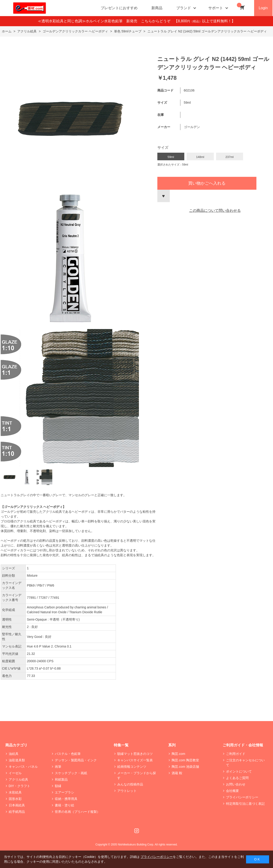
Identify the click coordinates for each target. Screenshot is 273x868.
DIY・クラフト (19, 786)
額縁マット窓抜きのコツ (135, 754)
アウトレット (127, 791)
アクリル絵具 (18, 779)
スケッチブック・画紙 (71, 773)
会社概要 (232, 791)
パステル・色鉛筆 (68, 754)
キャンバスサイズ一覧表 (135, 760)
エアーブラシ (65, 792)
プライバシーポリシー (242, 797)
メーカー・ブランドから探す (137, 775)
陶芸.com (178, 754)
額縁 (58, 786)
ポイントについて (239, 771)
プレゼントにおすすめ (119, 8)
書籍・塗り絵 (65, 805)
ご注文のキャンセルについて (245, 763)
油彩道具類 (17, 760)
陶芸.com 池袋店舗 (185, 767)
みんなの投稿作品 (130, 784)
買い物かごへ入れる (207, 183)
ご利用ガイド (236, 754)
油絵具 (14, 754)
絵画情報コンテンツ (132, 767)
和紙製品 (61, 779)
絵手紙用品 (17, 812)
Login (263, 8)
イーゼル (15, 773)
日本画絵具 (17, 805)
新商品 (157, 8)
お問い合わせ (236, 784)
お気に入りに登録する (164, 196)
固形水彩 (15, 799)
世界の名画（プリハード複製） (77, 812)
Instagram (137, 831)
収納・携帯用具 (66, 799)
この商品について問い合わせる (215, 211)
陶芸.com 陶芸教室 (185, 760)
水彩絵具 (15, 792)
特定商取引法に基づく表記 (245, 804)
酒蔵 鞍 (177, 773)
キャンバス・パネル (23, 767)
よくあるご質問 (237, 778)
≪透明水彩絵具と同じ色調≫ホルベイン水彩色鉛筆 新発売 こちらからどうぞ (106, 21)
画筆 (58, 767)
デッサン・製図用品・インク (76, 760)
